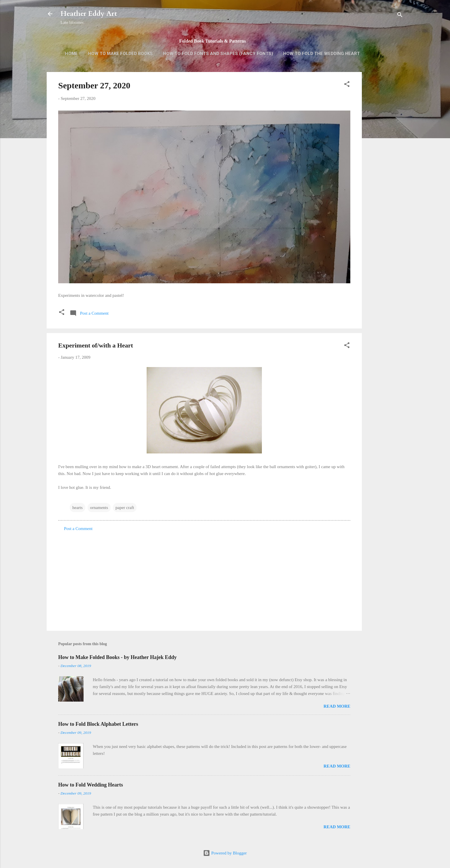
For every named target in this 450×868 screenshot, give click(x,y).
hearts (77, 508)
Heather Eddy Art (89, 14)
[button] (347, 85)
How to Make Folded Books (120, 54)
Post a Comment (78, 529)
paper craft (125, 508)
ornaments (99, 508)
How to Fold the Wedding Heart (322, 54)
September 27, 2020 (94, 85)
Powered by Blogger (225, 853)
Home (71, 54)
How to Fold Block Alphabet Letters (98, 724)
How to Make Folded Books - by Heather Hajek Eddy (117, 657)
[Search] (400, 16)
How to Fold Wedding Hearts (91, 785)
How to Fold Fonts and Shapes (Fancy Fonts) (218, 54)
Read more (337, 706)
